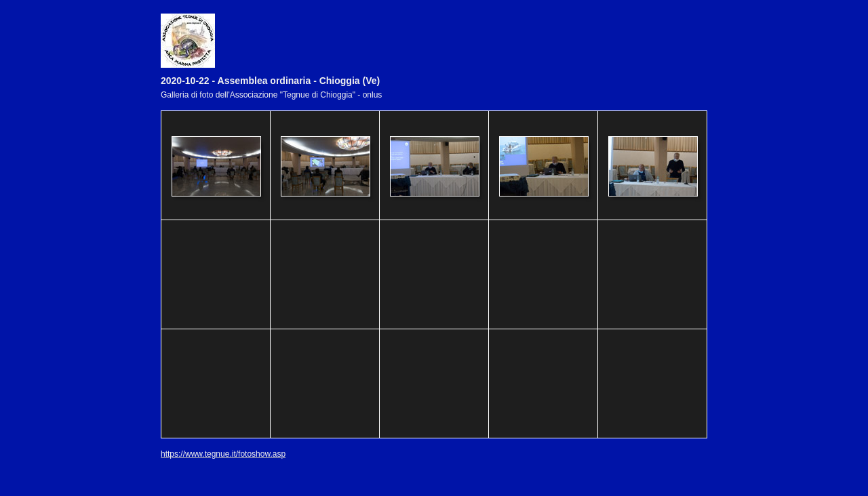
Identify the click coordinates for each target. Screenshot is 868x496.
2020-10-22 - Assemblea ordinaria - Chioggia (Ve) (270, 81)
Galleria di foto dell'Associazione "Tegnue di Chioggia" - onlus (271, 95)
